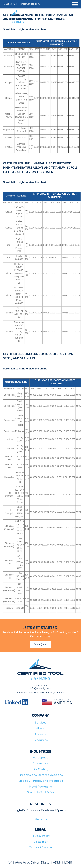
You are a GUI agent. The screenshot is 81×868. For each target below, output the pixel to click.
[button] (75, 4)
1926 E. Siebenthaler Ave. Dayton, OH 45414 (40, 693)
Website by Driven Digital (33, 863)
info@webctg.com (30, 4)
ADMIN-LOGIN (63, 863)
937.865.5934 (10, 4)
